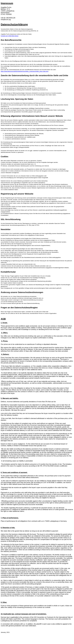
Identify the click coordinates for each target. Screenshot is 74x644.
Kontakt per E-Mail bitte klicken (10, 36)
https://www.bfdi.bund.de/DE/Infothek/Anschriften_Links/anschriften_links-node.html (25, 71)
